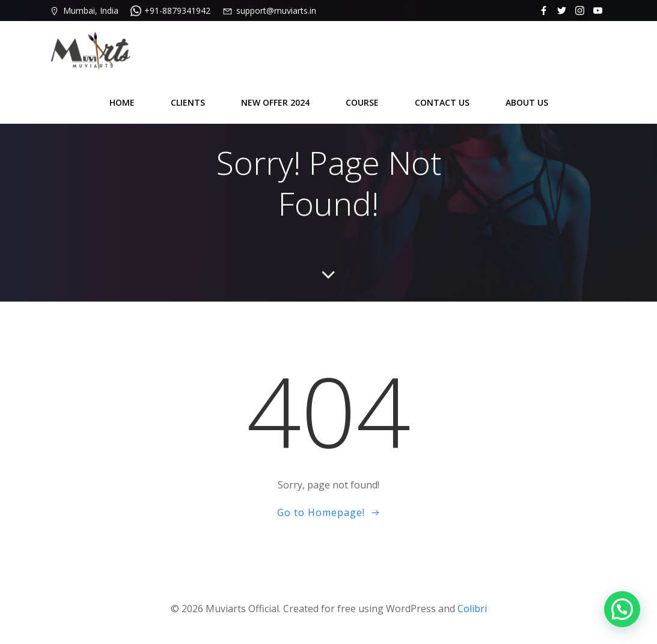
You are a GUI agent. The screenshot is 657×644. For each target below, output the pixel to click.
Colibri (472, 609)
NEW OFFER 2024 (275, 102)
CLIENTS (188, 102)
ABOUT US (527, 102)
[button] (622, 609)
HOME (122, 102)
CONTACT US (442, 102)
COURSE (362, 102)
